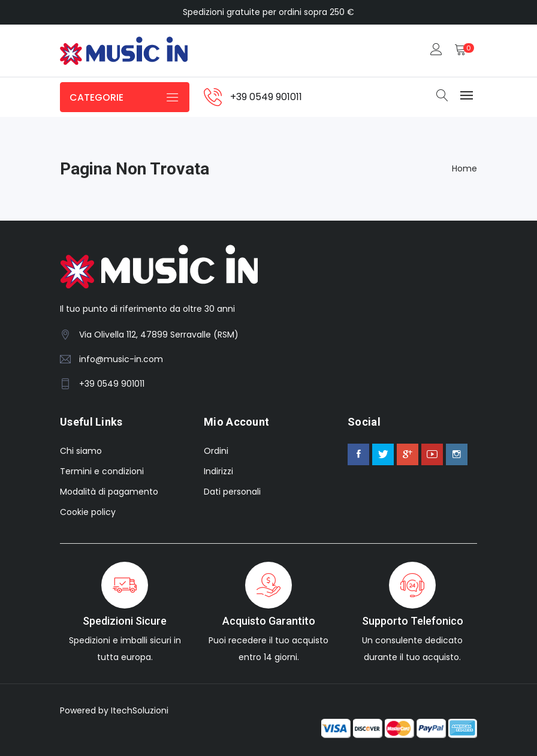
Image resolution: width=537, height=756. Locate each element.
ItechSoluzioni (140, 710)
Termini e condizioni (102, 471)
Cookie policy (88, 512)
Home (464, 168)
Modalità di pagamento (109, 492)
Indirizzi (218, 471)
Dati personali (232, 492)
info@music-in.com (121, 359)
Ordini (216, 451)
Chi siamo (81, 451)
